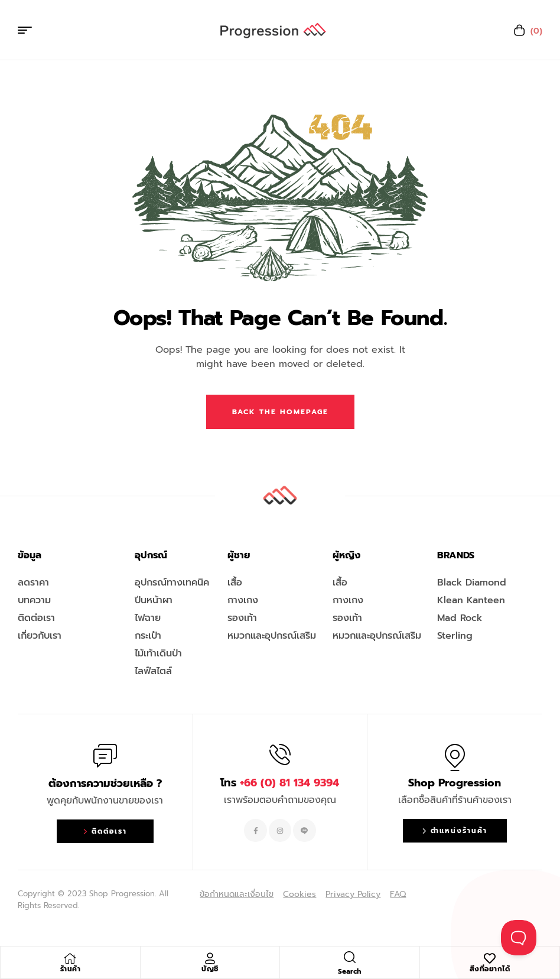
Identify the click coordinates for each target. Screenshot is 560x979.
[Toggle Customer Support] (519, 938)
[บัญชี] (210, 958)
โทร (280, 783)
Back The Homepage (280, 412)
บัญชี (210, 969)
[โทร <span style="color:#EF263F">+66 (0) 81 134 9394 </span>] (280, 754)
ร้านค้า (71, 969)
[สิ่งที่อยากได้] (490, 958)
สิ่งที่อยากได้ (490, 969)
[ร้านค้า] (70, 958)
